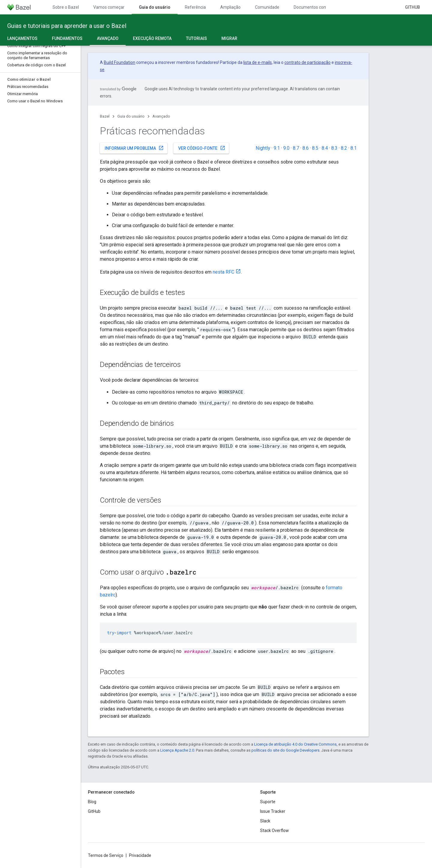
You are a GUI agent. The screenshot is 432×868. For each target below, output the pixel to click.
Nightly (263, 148)
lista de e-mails (258, 62)
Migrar (229, 38)
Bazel (105, 116)
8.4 (325, 148)
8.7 (296, 148)
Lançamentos (22, 38)
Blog (92, 802)
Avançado (161, 116)
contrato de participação (307, 62)
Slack (265, 821)
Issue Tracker (273, 811)
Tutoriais (196, 38)
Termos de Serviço (106, 855)
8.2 (344, 148)
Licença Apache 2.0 (177, 750)
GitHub (412, 7)
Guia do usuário (131, 116)
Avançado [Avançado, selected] (108, 38)
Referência (195, 7)
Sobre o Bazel (66, 7)
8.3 (334, 148)
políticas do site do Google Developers (285, 750)
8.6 (306, 148)
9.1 (277, 148)
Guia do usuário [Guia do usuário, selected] (155, 7)
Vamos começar (109, 7)
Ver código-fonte (202, 148)
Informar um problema (134, 148)
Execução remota (152, 38)
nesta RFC (223, 272)
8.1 (354, 148)
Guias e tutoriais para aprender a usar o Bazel (67, 26)
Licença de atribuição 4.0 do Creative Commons (295, 744)
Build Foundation (120, 62)
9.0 (286, 148)
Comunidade (267, 7)
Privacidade (140, 855)
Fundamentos (67, 38)
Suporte (268, 802)
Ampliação (230, 7)
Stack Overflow (274, 830)
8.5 (315, 148)
